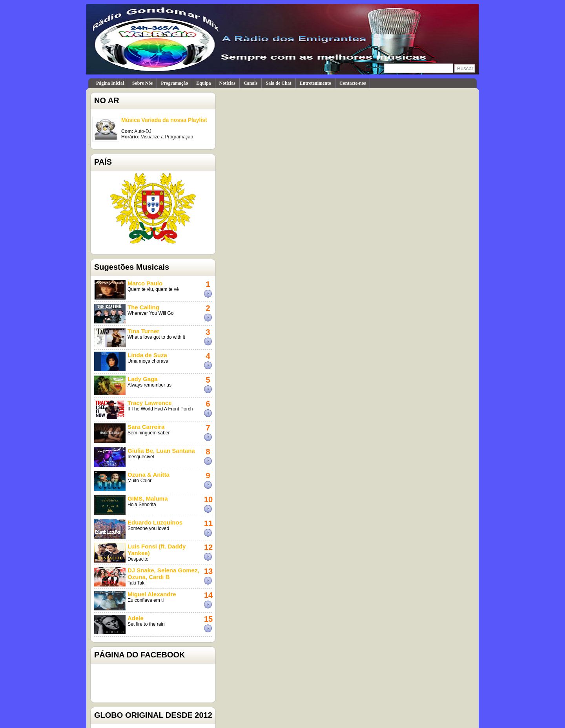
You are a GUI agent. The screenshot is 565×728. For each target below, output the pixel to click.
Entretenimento (315, 83)
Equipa (203, 83)
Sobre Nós (142, 83)
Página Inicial (110, 83)
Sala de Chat (278, 83)
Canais (251, 83)
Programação (174, 83)
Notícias (227, 83)
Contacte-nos (353, 83)
